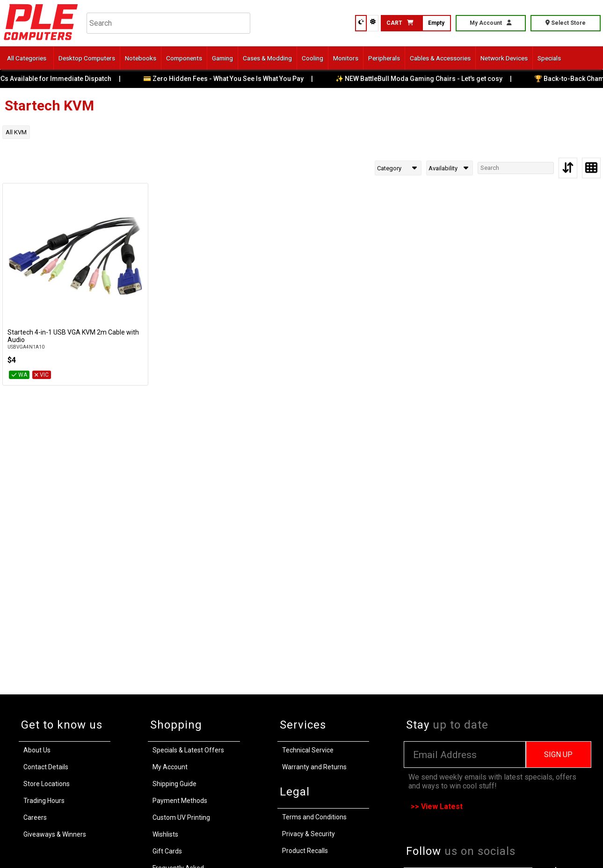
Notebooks (141, 58)
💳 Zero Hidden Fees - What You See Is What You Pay (230, 79)
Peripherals (384, 58)
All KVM (16, 132)
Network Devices (504, 58)
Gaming (222, 58)
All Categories (27, 58)
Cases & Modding (267, 58)
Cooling (312, 58)
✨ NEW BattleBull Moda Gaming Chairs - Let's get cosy (425, 79)
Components (184, 58)
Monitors (346, 58)
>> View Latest (437, 806)
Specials (549, 58)
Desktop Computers (87, 58)
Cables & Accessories (440, 58)
